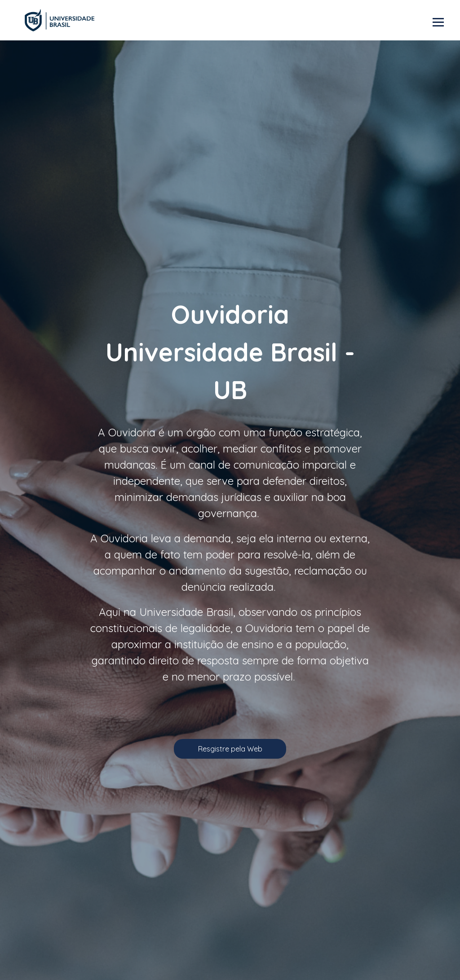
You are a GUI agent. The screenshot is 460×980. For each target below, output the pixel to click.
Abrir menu (438, 22)
